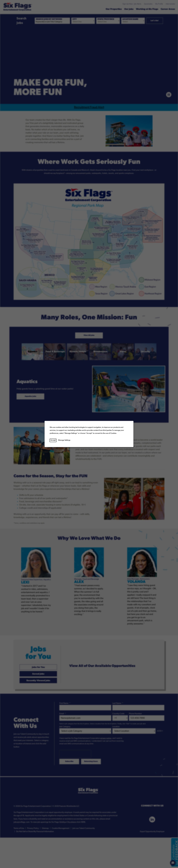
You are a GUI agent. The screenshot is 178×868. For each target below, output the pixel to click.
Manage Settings (64, 440)
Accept (53, 440)
